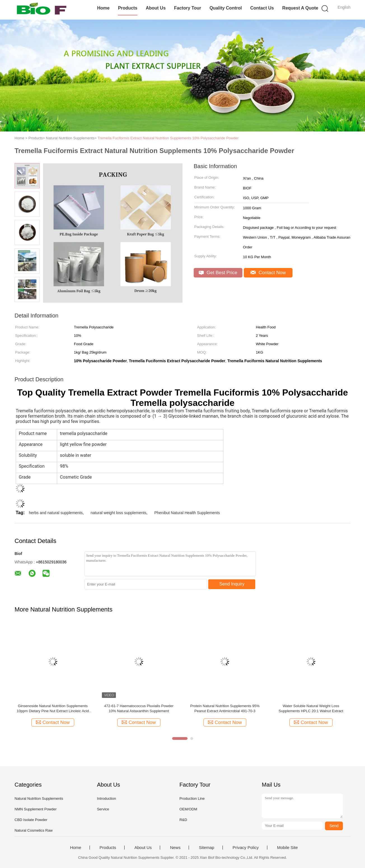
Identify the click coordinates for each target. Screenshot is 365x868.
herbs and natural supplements (56, 513)
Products (127, 8)
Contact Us (262, 8)
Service (103, 809)
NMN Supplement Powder (36, 809)
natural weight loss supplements (119, 513)
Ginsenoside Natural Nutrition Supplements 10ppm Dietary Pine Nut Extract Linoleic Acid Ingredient (53, 709)
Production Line (192, 798)
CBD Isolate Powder (31, 820)
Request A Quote (300, 8)
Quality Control (226, 8)
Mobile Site (287, 848)
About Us (156, 8)
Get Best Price (218, 273)
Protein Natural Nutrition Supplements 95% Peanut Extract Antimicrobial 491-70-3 (225, 708)
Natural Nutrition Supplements (39, 798)
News (175, 848)
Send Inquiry (232, 584)
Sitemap (206, 848)
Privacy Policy (246, 848)
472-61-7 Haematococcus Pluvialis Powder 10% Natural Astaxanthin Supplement (139, 708)
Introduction (106, 798)
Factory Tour (188, 8)
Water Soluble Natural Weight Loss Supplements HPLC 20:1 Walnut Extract (311, 708)
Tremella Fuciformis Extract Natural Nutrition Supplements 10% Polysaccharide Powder (168, 138)
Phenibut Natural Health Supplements (187, 513)
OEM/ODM (188, 809)
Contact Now (268, 273)
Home (103, 8)
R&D (183, 820)
